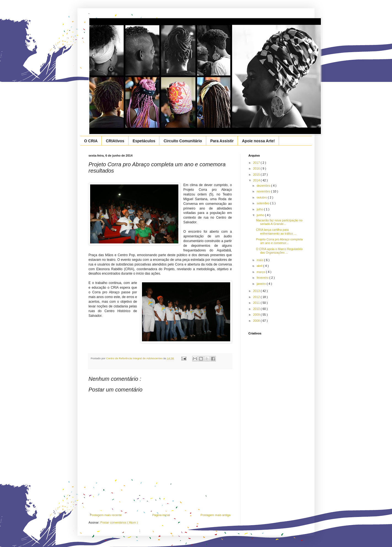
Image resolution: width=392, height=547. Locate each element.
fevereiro (263, 278)
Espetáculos (144, 141)
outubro (262, 197)
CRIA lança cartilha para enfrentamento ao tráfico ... (276, 231)
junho (261, 215)
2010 (257, 309)
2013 (257, 291)
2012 (257, 297)
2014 (257, 180)
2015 (257, 175)
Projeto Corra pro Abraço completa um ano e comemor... (279, 241)
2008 (257, 321)
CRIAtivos (115, 141)
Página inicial (161, 515)
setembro (263, 203)
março (261, 272)
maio (260, 260)
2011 (257, 303)
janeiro (262, 284)
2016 (257, 168)
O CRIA (91, 141)
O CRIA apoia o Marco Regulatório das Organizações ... (279, 251)
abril (260, 266)
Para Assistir (222, 141)
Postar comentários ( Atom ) (119, 522)
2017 (257, 163)
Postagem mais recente (106, 515)
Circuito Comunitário (183, 141)
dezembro (264, 186)
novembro (264, 191)
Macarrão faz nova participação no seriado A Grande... (279, 222)
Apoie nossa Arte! (258, 141)
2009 (257, 315)
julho (260, 209)
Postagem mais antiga (215, 515)
